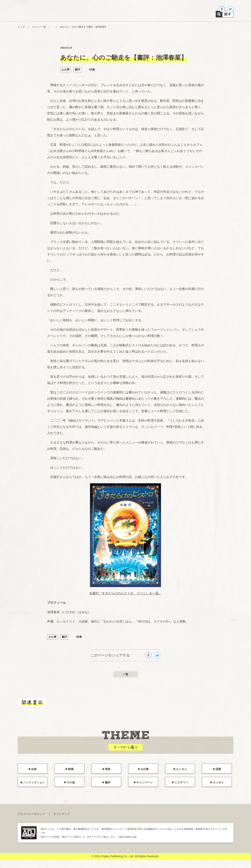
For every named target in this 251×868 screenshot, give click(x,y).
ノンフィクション (34, 790)
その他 (71, 790)
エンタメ (181, 777)
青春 (108, 777)
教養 (71, 777)
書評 (77, 78)
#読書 (92, 78)
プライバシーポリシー (31, 822)
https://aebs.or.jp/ (128, 845)
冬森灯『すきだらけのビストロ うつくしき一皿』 (125, 601)
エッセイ (218, 790)
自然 (34, 777)
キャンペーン (145, 790)
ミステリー (181, 790)
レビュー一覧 (39, 35)
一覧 (125, 682)
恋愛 (218, 777)
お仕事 (65, 78)
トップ (21, 35)
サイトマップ (62, 822)
